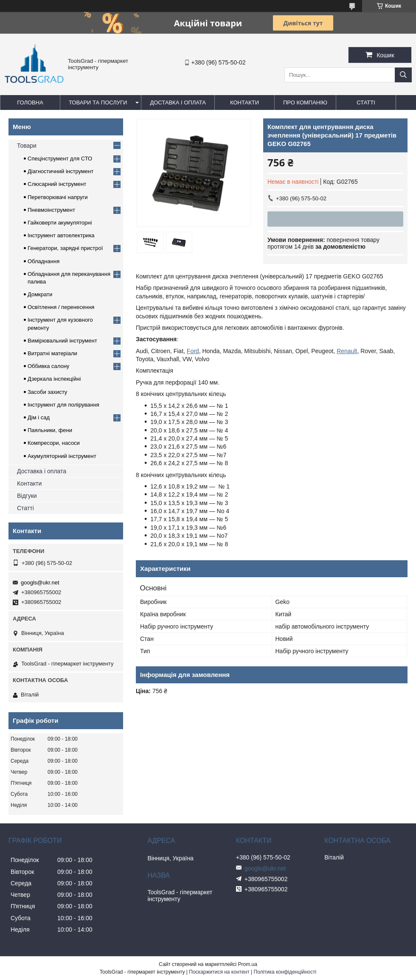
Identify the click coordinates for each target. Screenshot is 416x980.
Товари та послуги (98, 102)
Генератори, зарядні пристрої (65, 248)
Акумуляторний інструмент (62, 456)
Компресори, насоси (54, 443)
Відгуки (27, 496)
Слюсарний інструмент (57, 184)
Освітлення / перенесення (61, 307)
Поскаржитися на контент (219, 972)
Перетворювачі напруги (58, 197)
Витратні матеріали (52, 353)
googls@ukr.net (40, 583)
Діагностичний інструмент (60, 171)
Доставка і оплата (178, 102)
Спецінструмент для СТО (60, 159)
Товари (27, 146)
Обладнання (44, 261)
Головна (30, 102)
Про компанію (305, 102)
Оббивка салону (48, 366)
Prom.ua (248, 964)
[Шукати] (403, 75)
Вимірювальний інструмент (62, 341)
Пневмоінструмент (51, 210)
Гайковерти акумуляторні (60, 223)
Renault (347, 351)
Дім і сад (39, 417)
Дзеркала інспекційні (54, 379)
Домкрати (40, 294)
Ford (193, 351)
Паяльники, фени (50, 430)
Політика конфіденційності (285, 972)
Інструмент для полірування (63, 405)
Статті (366, 102)
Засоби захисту (47, 392)
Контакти (245, 102)
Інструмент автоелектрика (61, 235)
